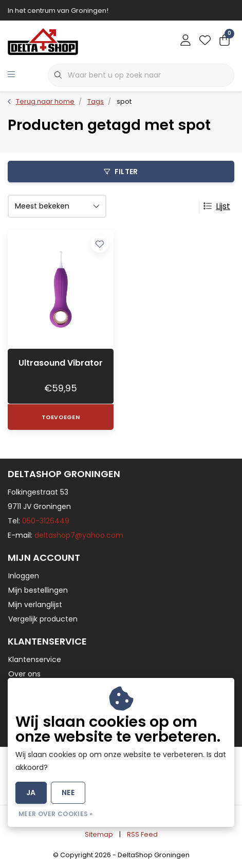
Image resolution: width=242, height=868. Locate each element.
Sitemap (99, 834)
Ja (31, 792)
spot (124, 101)
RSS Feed (142, 834)
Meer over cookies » (56, 814)
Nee (68, 792)
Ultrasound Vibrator (61, 363)
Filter (121, 172)
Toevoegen (61, 417)
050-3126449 (46, 521)
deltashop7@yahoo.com (79, 535)
